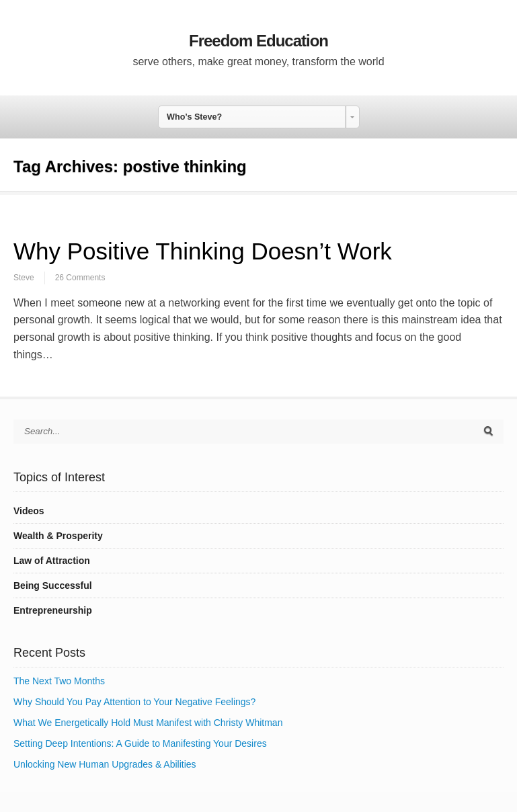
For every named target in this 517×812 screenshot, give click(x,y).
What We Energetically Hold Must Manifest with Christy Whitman (148, 723)
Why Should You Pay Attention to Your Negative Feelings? (134, 702)
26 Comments (80, 278)
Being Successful (53, 585)
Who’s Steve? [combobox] (194, 117)
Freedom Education (258, 41)
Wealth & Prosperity (58, 536)
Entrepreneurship (53, 610)
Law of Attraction (52, 561)
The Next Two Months (59, 681)
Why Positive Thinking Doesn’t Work (203, 251)
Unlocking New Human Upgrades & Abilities (105, 764)
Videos (29, 511)
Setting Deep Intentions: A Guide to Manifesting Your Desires (140, 743)
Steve (24, 278)
